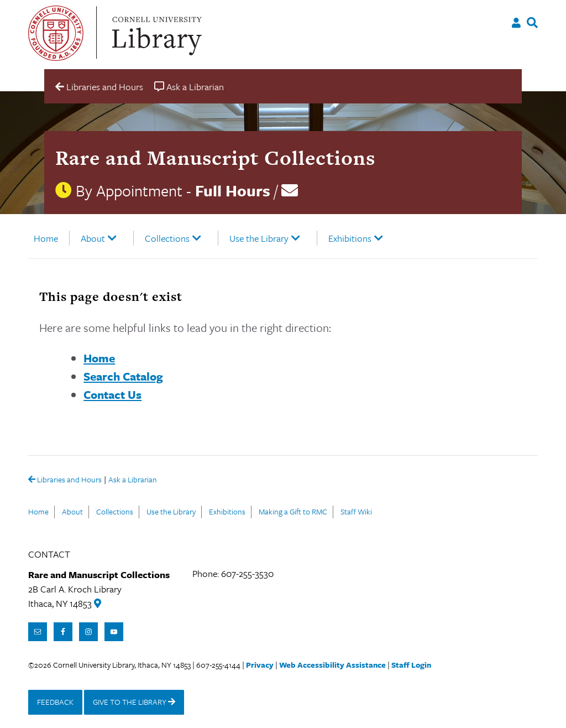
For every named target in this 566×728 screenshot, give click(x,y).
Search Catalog (123, 376)
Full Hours (233, 190)
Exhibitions (350, 238)
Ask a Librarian (133, 480)
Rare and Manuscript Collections (215, 158)
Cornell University (56, 33)
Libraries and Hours (65, 480)
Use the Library (259, 238)
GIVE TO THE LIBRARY (134, 702)
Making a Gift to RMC (293, 511)
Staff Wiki (356, 511)
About (93, 238)
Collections (167, 238)
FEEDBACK (55, 702)
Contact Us (112, 394)
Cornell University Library (155, 33)
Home (46, 238)
